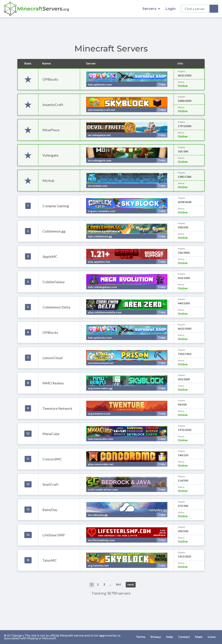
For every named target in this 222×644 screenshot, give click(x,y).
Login (171, 9)
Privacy (156, 637)
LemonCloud (53, 358)
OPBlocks (50, 79)
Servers (151, 9)
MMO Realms (53, 383)
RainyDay (50, 510)
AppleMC (50, 256)
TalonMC (50, 560)
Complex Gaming (56, 206)
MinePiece (51, 130)
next (131, 585)
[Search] (214, 9)
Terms (141, 637)
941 (118, 585)
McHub (48, 181)
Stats (199, 637)
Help (170, 637)
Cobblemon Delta (56, 307)
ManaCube (51, 434)
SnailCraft (50, 484)
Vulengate (50, 155)
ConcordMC (52, 459)
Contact (184, 637)
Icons (212, 637)
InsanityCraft (53, 105)
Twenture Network (57, 408)
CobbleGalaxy (54, 282)
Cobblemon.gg (54, 231)
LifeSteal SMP (54, 535)
